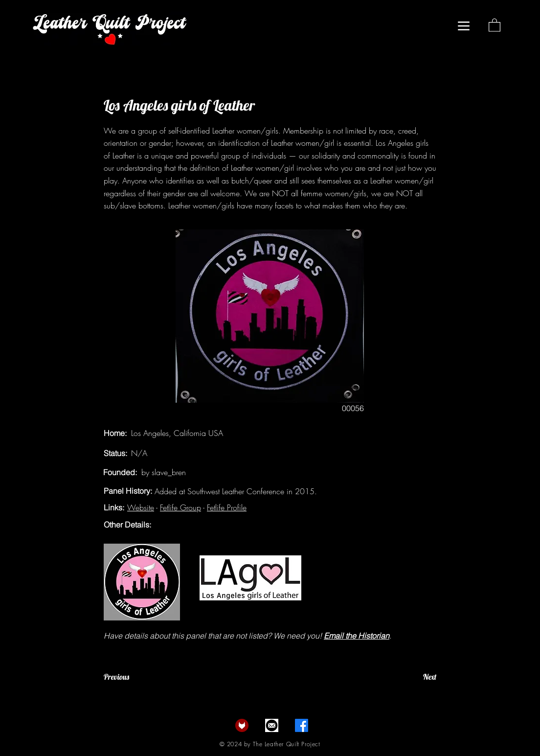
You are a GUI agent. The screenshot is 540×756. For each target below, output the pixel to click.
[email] (272, 725)
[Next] (412, 677)
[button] (495, 25)
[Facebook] (302, 725)
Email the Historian (357, 636)
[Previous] (136, 677)
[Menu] (463, 26)
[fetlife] (242, 725)
